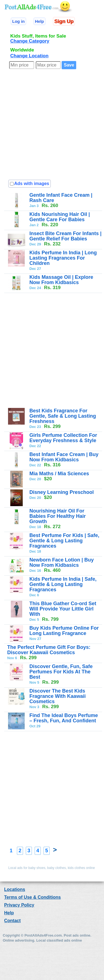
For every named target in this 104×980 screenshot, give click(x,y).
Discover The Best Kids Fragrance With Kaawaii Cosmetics (58, 696)
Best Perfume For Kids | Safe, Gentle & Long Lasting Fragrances (64, 541)
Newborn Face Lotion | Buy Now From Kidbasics (62, 562)
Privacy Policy (19, 905)
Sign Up (64, 21)
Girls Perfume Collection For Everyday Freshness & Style (63, 438)
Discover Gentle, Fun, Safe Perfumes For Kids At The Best (61, 672)
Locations (15, 889)
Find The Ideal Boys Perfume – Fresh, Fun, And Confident (64, 718)
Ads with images (32, 184)
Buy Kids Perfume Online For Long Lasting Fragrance (64, 631)
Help (40, 21)
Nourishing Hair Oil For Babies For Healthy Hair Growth (58, 516)
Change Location (29, 56)
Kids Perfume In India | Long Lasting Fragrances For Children (63, 258)
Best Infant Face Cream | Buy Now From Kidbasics (64, 457)
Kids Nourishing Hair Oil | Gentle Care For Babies (60, 217)
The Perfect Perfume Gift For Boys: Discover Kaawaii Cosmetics (49, 650)
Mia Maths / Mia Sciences (59, 474)
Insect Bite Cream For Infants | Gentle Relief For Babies (65, 236)
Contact (12, 921)
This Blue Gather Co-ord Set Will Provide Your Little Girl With (63, 609)
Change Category (30, 41)
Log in (18, 21)
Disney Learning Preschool (62, 492)
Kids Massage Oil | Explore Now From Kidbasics (61, 280)
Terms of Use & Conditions (32, 897)
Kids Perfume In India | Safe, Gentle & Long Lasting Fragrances (63, 584)
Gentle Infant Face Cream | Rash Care (61, 198)
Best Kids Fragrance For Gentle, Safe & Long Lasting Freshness (63, 416)
